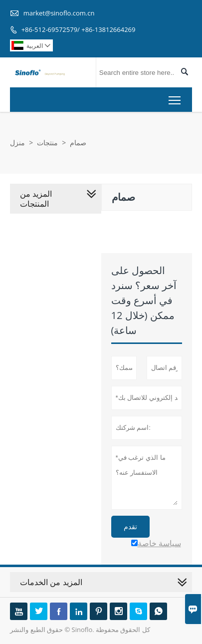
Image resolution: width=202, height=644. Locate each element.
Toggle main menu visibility (175, 98)
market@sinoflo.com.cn (59, 13)
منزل (17, 143)
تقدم (130, 527)
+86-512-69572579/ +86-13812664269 (79, 29)
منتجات (47, 143)
